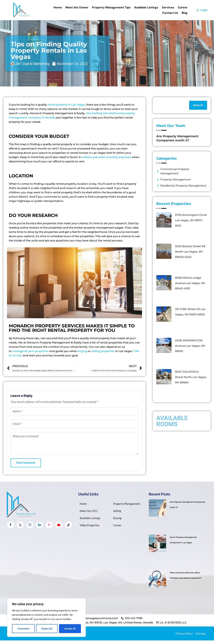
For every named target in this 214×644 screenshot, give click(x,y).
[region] (46, 618)
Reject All (47, 629)
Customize (23, 629)
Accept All (70, 629)
